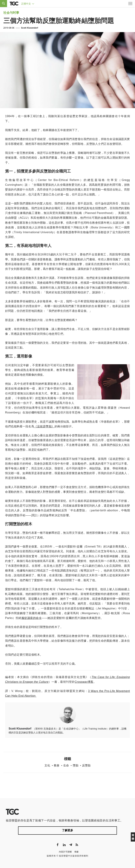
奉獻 (77, 852)
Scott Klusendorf (30, 28)
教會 (57, 765)
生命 (66, 765)
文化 (47, 765)
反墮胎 (86, 765)
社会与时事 (11, 13)
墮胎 (76, 765)
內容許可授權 (65, 852)
